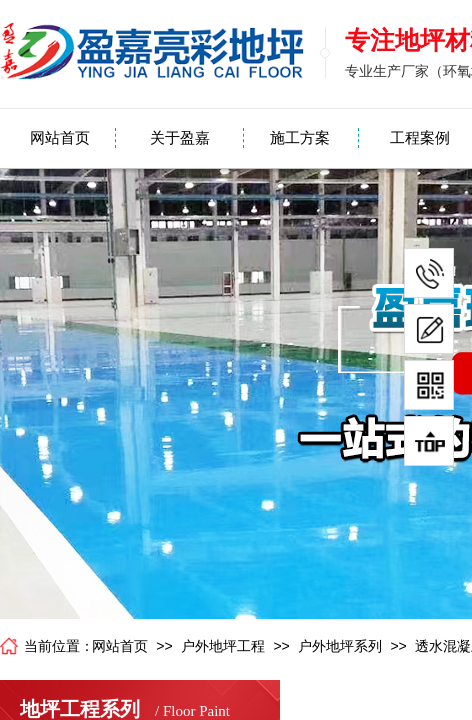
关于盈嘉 (180, 138)
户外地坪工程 (223, 646)
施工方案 (300, 138)
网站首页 (60, 138)
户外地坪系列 (340, 646)
